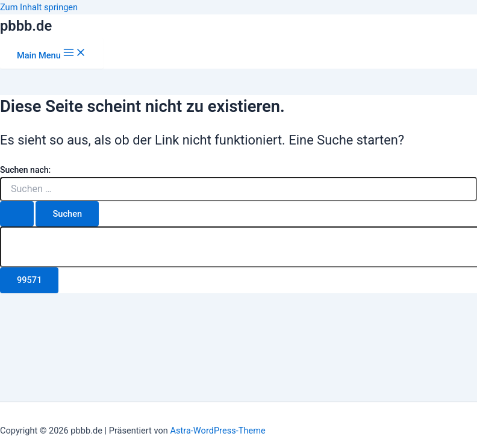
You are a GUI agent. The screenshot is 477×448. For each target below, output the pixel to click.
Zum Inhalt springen (39, 7)
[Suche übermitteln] (17, 214)
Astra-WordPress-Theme (217, 431)
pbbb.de (26, 26)
